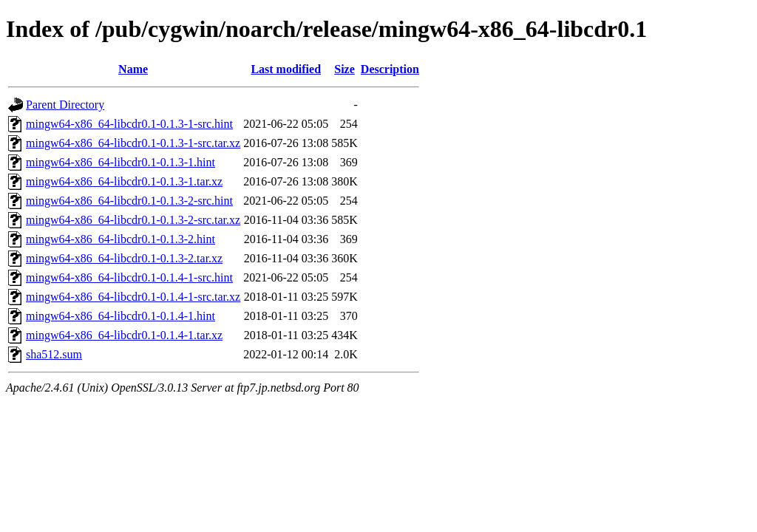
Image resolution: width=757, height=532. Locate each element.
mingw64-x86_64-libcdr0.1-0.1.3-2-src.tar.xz (133, 220)
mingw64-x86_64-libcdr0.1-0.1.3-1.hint (120, 162)
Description (390, 69)
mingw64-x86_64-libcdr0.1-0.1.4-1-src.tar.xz (133, 297)
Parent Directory (65, 105)
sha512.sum (54, 354)
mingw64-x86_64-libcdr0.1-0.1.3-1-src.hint (129, 124)
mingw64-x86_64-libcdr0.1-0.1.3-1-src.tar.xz (133, 143)
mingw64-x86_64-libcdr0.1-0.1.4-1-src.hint (129, 277)
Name (133, 69)
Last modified (286, 69)
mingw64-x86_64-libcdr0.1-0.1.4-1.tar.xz (124, 335)
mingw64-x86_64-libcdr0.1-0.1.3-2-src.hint (129, 201)
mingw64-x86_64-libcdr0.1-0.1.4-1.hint (120, 316)
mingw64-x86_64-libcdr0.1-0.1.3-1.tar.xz (124, 181)
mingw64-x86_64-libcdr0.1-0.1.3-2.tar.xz (124, 258)
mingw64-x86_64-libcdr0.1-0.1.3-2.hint (120, 239)
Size (344, 69)
